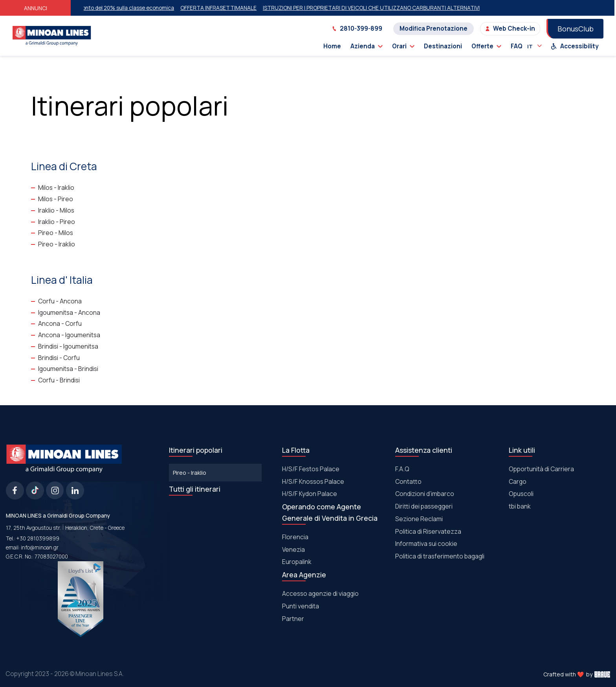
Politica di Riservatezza (428, 531)
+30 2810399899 (38, 538)
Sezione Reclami (419, 519)
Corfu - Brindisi (59, 380)
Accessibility (575, 46)
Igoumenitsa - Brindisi (68, 369)
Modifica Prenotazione (434, 28)
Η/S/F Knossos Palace (313, 481)
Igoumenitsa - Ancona (69, 312)
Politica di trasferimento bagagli (440, 556)
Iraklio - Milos (56, 210)
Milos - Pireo (56, 199)
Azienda (367, 46)
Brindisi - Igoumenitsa (68, 346)
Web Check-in (510, 28)
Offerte (486, 46)
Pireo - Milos (56, 233)
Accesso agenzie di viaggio (320, 593)
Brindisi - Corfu (59, 358)
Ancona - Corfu (60, 323)
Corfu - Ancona (60, 301)
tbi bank (520, 506)
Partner (293, 619)
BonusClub (576, 29)
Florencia (295, 537)
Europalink (297, 562)
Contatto (408, 481)
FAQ (517, 46)
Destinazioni (443, 46)
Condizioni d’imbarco (425, 494)
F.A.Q (402, 469)
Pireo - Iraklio (57, 244)
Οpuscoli (521, 494)
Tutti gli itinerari (195, 489)
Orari (403, 46)
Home (332, 46)
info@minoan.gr (40, 547)
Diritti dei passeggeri (424, 506)
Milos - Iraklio (56, 187)
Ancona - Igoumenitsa (69, 335)
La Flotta (296, 450)
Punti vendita (301, 606)
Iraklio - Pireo (57, 222)
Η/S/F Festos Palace (311, 469)
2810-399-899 (357, 28)
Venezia (293, 549)
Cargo (518, 481)
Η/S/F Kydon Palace (310, 494)
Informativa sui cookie (426, 544)
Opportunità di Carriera (541, 469)
